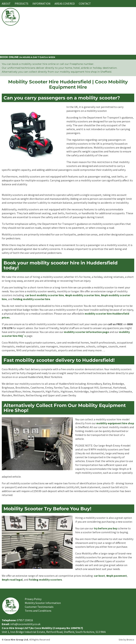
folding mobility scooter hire (32, 299)
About (6, 4)
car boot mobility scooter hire (44, 295)
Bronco (130, 640)
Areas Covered (65, 4)
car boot (99, 576)
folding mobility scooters (45, 580)
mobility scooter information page (86, 332)
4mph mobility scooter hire (82, 295)
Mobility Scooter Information (43, 603)
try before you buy (106, 528)
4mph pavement (116, 576)
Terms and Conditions (38, 611)
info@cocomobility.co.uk (25, 624)
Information (41, 4)
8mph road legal (12, 580)
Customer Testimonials (39, 607)
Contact (85, 4)
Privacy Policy (33, 599)
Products (22, 4)
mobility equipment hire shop (115, 423)
